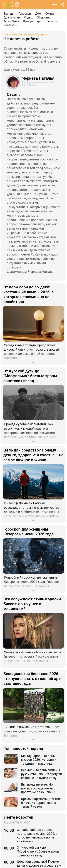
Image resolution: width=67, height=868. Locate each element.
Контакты (10, 25)
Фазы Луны (11, 21)
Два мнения (12, 18)
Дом (38, 14)
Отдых (28, 18)
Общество (44, 18)
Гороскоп (25, 14)
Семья (50, 14)
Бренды (9, 14)
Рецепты (52, 21)
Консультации (33, 21)
